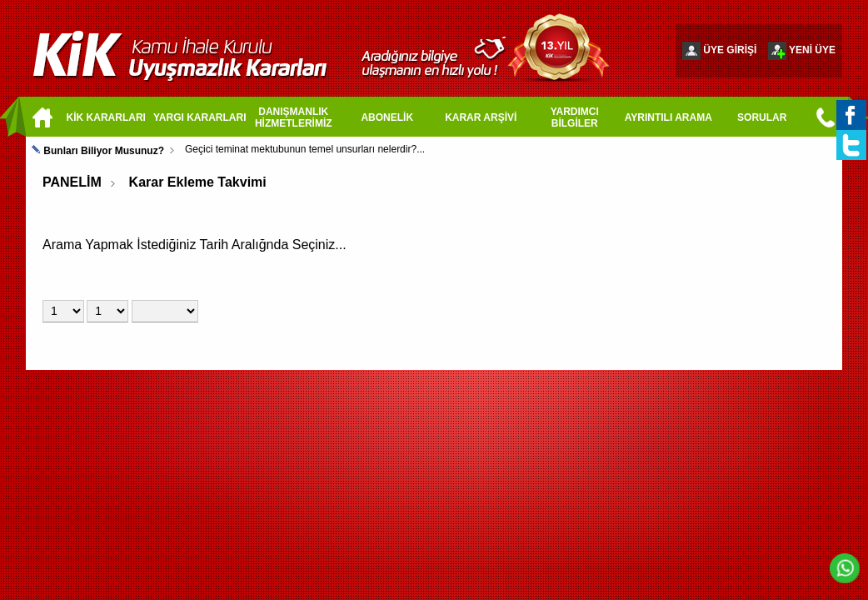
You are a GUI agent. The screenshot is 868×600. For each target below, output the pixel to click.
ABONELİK (387, 117)
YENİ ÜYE (812, 50)
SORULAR (762, 117)
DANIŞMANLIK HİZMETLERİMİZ (294, 117)
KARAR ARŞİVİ (481, 117)
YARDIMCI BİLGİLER (575, 117)
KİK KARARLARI (106, 117)
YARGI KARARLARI (200, 117)
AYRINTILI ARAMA (668, 117)
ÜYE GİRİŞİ (730, 50)
